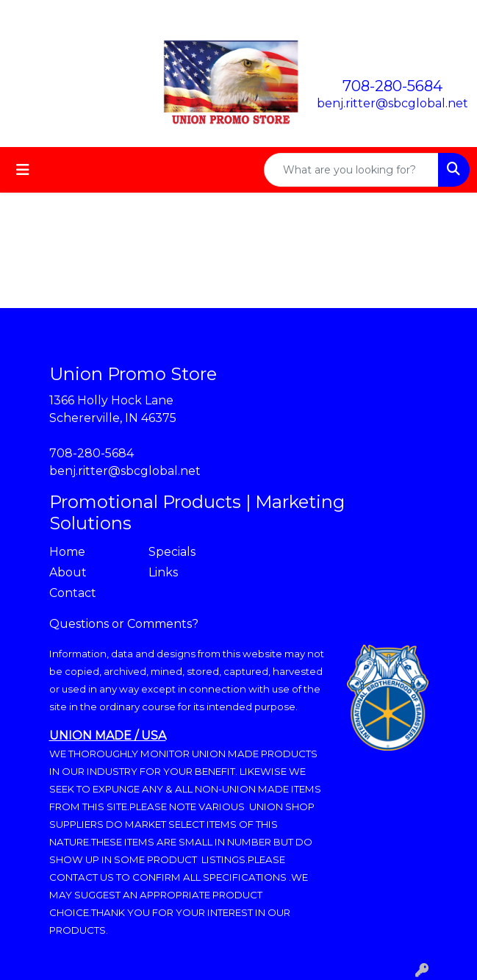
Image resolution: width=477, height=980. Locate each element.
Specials (172, 552)
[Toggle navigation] (23, 170)
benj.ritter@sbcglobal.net (392, 103)
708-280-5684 (392, 86)
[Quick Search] (351, 170)
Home (67, 552)
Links (163, 572)
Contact (73, 593)
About (68, 572)
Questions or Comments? (124, 624)
